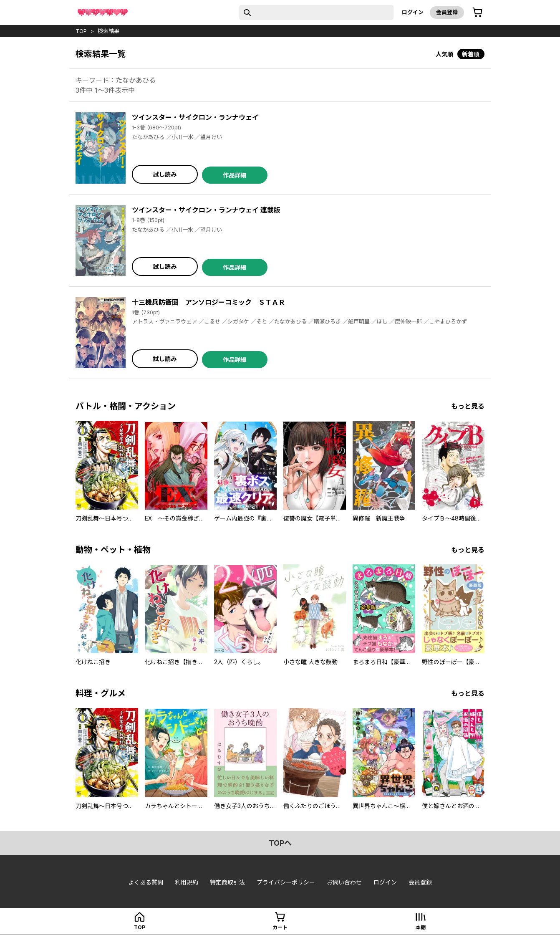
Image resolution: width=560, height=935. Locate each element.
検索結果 (108, 31)
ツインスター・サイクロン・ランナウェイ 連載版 (206, 210)
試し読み (165, 174)
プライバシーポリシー (286, 882)
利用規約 (187, 882)
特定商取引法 (227, 882)
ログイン (413, 12)
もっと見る (468, 406)
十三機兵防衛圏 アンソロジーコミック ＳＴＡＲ (208, 302)
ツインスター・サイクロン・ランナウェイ (195, 117)
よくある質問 (146, 882)
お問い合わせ (344, 882)
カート (280, 927)
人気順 (444, 54)
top (81, 31)
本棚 (421, 927)
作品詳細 (235, 175)
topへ (280, 843)
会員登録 (447, 12)
